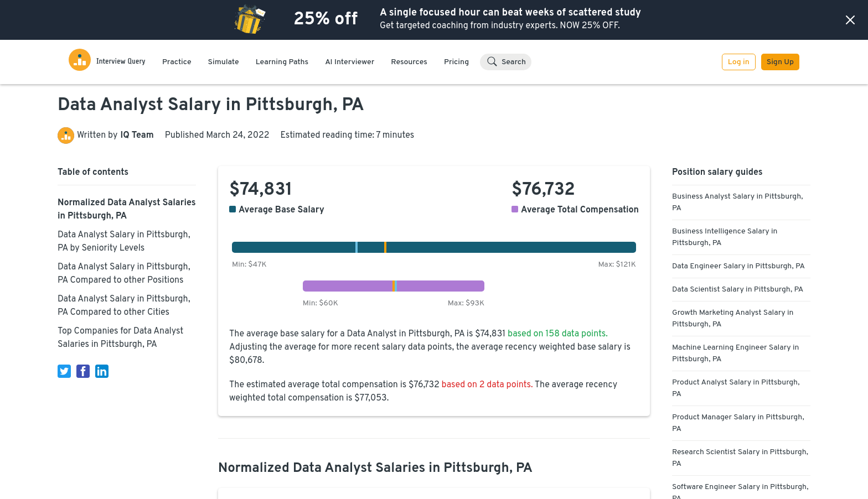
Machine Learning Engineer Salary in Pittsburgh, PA (735, 354)
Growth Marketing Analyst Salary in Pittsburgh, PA (733, 319)
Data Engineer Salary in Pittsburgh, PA (738, 266)
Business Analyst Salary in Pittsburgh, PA (738, 202)
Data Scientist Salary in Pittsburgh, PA (738, 290)
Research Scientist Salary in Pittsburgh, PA (740, 458)
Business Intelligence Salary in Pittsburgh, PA (725, 237)
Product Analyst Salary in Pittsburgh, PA (736, 388)
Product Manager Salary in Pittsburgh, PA (738, 423)
